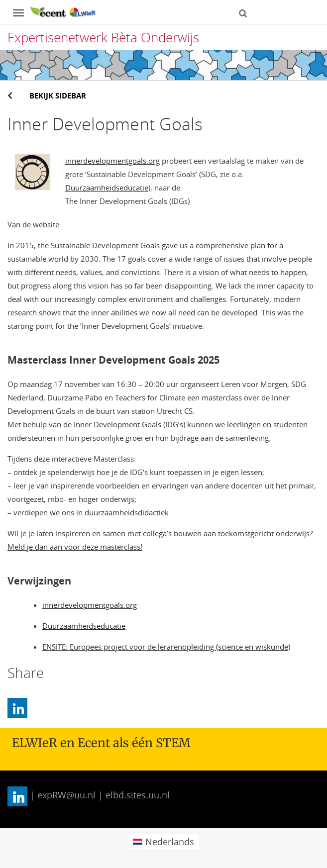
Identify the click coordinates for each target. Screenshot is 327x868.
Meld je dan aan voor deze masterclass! (75, 547)
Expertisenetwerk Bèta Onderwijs (103, 37)
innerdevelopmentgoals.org (112, 161)
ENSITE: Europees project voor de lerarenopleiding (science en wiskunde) (166, 647)
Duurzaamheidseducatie (107, 188)
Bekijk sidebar (58, 96)
